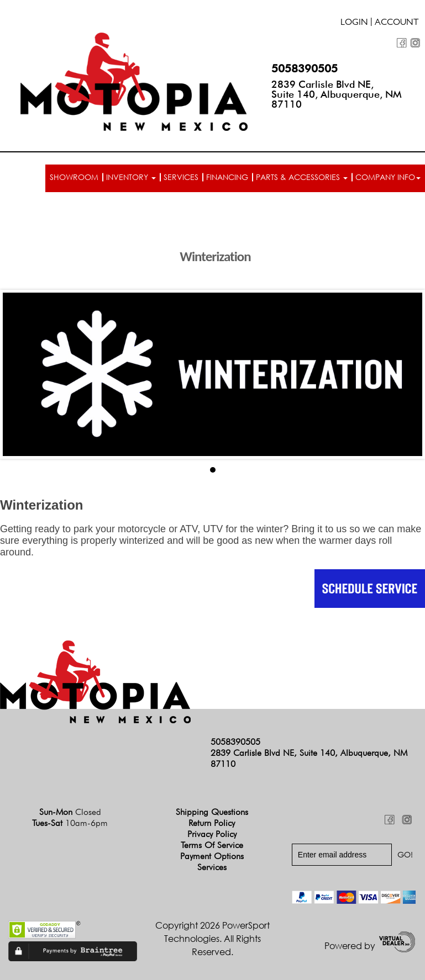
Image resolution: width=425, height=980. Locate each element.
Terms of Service (212, 845)
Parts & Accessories (302, 177)
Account (397, 23)
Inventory (131, 177)
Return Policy (212, 823)
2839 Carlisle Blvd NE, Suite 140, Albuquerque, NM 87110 (337, 94)
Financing (227, 177)
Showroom (74, 177)
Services (181, 177)
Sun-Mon (70, 812)
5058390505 (305, 68)
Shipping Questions (212, 812)
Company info (388, 177)
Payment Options (212, 856)
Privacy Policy (212, 834)
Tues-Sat (70, 823)
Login (354, 23)
